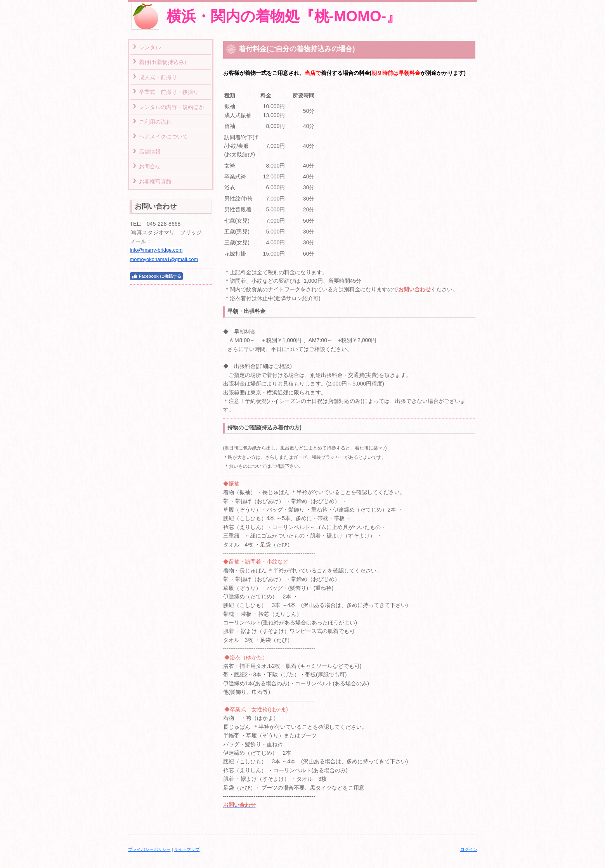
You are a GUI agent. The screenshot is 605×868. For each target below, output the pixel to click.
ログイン (469, 849)
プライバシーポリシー (149, 849)
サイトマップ (187, 849)
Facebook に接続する (156, 276)
